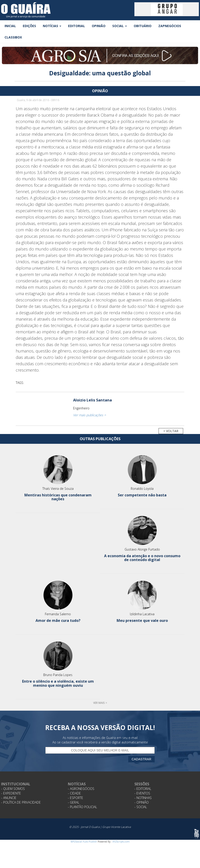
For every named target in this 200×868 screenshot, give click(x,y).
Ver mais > (100, 703)
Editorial (77, 26)
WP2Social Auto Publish (84, 841)
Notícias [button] (52, 26)
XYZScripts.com (121, 841)
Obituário (143, 26)
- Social (141, 807)
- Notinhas (143, 798)
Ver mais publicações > (90, 415)
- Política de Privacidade (21, 802)
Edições (29, 26)
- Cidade (74, 793)
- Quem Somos (13, 789)
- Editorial (143, 789)
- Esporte (76, 798)
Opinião (99, 26)
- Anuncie (9, 798)
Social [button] (120, 26)
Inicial (10, 26)
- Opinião (142, 802)
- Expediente (11, 793)
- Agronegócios (81, 789)
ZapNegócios (170, 26)
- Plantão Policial (82, 807)
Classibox (13, 37)
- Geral (74, 802)
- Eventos (142, 793)
